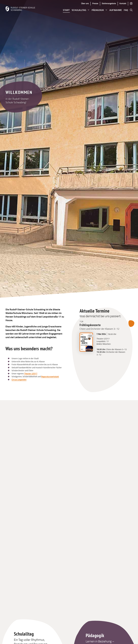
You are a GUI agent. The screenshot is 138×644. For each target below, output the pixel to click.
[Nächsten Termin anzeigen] (131, 324)
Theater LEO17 (31, 373)
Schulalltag (81, 10)
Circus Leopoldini (19, 379)
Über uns (85, 3)
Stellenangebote (109, 3)
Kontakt (123, 3)
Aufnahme (116, 10)
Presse (95, 3)
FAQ (126, 10)
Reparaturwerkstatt (50, 376)
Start (66, 10)
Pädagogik (100, 10)
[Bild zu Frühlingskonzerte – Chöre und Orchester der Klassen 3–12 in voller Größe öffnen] (86, 351)
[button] (131, 10)
